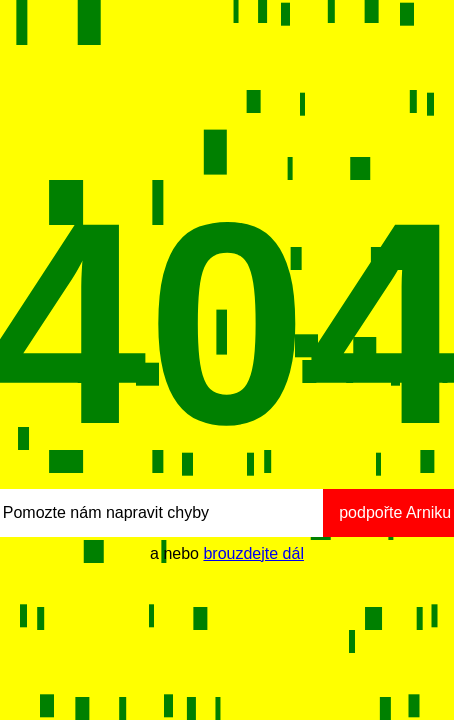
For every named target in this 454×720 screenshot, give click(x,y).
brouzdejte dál (253, 553)
